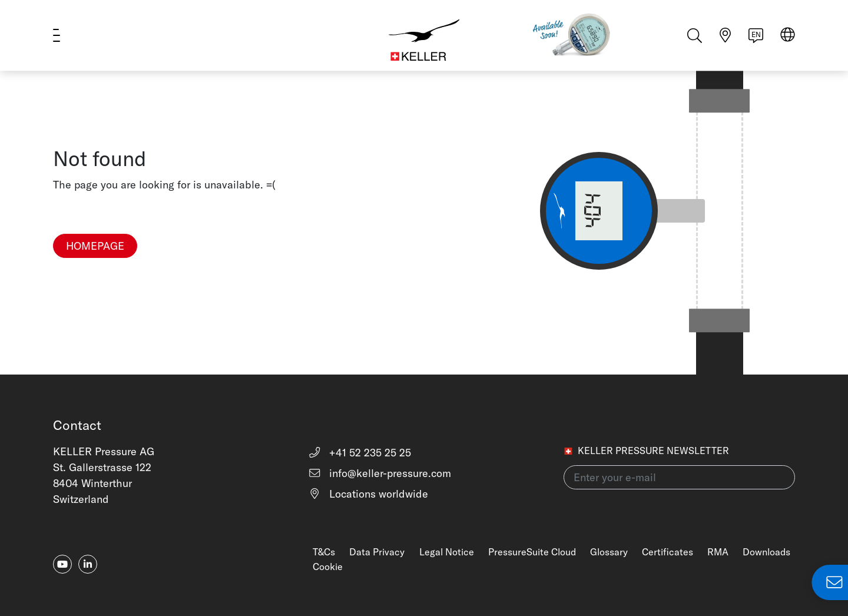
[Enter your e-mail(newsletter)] (679, 477)
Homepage (95, 246)
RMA (718, 552)
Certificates (668, 552)
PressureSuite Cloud (532, 552)
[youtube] (62, 564)
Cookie (328, 567)
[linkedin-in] (88, 564)
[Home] (424, 35)
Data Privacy (377, 552)
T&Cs (324, 552)
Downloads (766, 552)
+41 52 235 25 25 (360, 453)
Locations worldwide (368, 494)
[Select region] (788, 36)
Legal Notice (447, 552)
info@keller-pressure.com (380, 473)
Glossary (609, 552)
